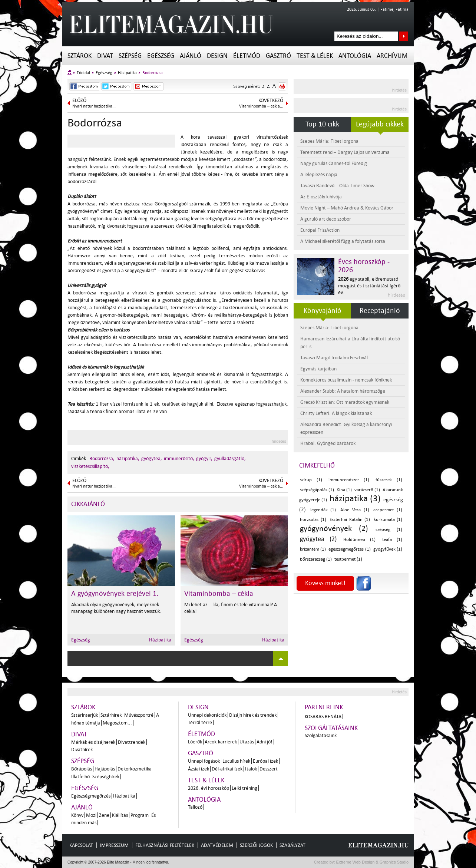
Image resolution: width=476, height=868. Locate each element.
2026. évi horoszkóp (209, 788)
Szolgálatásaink (321, 735)
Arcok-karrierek (221, 742)
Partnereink (324, 707)
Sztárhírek (111, 715)
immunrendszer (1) (349, 480)
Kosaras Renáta (323, 717)
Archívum (392, 56)
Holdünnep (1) (359, 540)
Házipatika (127, 73)
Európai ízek (265, 761)
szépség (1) (389, 530)
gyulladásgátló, (230, 458)
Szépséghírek (106, 777)
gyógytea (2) (318, 539)
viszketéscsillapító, (90, 466)
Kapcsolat (81, 845)
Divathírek (82, 750)
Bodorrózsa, (102, 458)
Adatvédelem (217, 845)
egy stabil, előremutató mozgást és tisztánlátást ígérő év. (369, 286)
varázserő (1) (367, 490)
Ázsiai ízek (199, 769)
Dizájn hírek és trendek (253, 715)
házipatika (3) (355, 499)
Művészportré (139, 715)
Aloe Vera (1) (355, 510)
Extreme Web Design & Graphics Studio (372, 862)
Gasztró (278, 56)
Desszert (269, 769)
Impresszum (114, 845)
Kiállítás (120, 815)
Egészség (161, 56)
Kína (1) (344, 490)
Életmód (247, 56)
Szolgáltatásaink (331, 728)
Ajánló (191, 56)
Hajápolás (105, 769)
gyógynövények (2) (334, 528)
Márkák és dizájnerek (93, 742)
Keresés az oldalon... (404, 36)
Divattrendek (132, 742)
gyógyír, (204, 458)
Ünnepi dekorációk (207, 715)
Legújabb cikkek (380, 124)
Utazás (247, 742)
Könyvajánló (323, 311)
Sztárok (80, 56)
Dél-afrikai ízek (227, 769)
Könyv (77, 815)
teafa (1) (392, 540)
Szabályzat (292, 845)
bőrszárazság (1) (316, 559)
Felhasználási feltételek (165, 845)
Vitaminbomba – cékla (219, 594)
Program (140, 815)
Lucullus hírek (236, 761)
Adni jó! (265, 742)
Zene (104, 815)
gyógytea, (152, 458)
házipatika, (128, 458)
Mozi (91, 815)
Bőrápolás (82, 769)
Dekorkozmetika (135, 769)
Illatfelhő (80, 777)
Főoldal (83, 73)
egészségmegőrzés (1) (349, 549)
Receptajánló (380, 311)
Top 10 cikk (322, 124)
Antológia (355, 56)
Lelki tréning (244, 788)
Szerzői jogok (256, 845)
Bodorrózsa (153, 73)
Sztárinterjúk (85, 715)
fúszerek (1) (389, 480)
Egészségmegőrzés (91, 796)
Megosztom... (117, 723)
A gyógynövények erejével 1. (115, 594)
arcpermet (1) (388, 510)
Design (217, 56)
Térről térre (200, 722)
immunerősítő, (179, 458)
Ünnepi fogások (204, 761)
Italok (251, 769)
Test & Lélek (315, 56)
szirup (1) (311, 480)
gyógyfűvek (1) (388, 549)
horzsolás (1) (313, 520)
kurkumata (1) (388, 520)
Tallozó (195, 807)
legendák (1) (323, 510)
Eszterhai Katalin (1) (350, 520)
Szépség (130, 56)
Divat (105, 56)
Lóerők (195, 742)
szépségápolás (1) (317, 490)
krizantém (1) (313, 549)
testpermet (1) (348, 559)
